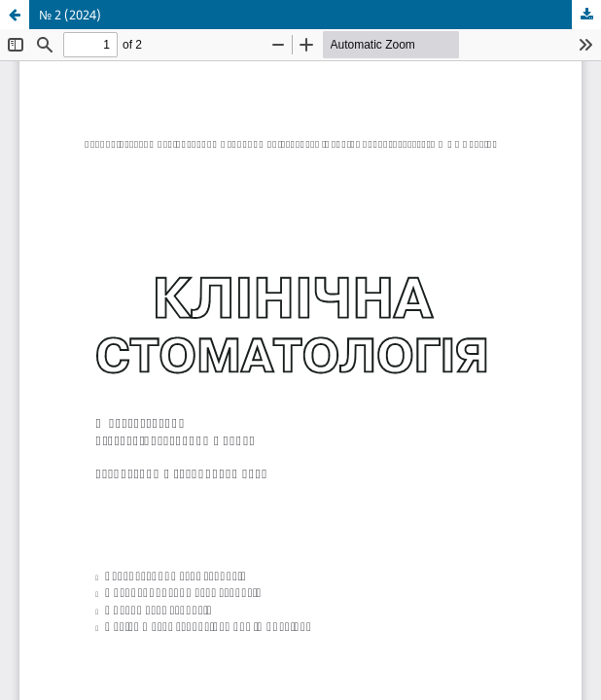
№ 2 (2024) (70, 15)
